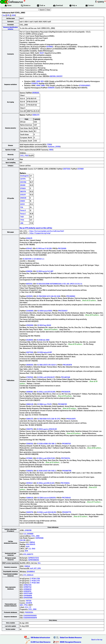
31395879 (35, 83)
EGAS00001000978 (30, 618)
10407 (42, 53)
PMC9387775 (67, 512)
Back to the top (97, 640)
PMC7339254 (65, 483)
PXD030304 (29, 612)
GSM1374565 (28, 593)
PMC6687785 (67, 471)
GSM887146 (27, 587)
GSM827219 (27, 585)
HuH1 (28, 546)
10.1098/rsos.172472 (44, 404)
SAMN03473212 (34, 558)
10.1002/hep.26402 (44, 325)
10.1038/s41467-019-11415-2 (47, 471)
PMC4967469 (65, 377)
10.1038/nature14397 (45, 352)
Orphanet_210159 (54, 146)
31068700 (30, 443)
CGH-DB (22, 540)
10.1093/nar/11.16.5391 (44, 248)
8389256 (29, 271)
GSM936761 (27, 591)
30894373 (36, 115)
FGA (22, 207)
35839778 (30, 512)
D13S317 (23, 195)
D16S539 (23, 198)
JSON (13, 15)
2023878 (29, 603)
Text (4, 15)
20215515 (29, 296)
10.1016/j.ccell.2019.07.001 (46, 458)
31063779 (29, 429)
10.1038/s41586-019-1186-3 (47, 443)
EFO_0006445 (28, 575)
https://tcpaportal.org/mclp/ (40, 233)
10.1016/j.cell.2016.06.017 (46, 377)
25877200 (67, 169)
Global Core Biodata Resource (71, 637)
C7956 (49, 144)
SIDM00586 (39, 538)
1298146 (32, 542)
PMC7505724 (66, 458)
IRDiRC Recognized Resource (70, 642)
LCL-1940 (32, 549)
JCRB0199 (28, 530)
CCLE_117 (28, 607)
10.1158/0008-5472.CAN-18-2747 (49, 419)
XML (8, 15)
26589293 (36, 93)
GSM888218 (27, 589)
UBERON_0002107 (56, 76)
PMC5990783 (62, 404)
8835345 (29, 284)
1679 (26, 551)
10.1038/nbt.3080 (43, 340)
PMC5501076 (66, 392)
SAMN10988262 (34, 560)
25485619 (30, 340)
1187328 (29, 601)
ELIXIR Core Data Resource (41, 642)
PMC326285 (62, 248)
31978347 (29, 483)
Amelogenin (24, 176)
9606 (51, 150)
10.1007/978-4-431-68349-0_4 (34, 259)
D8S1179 (23, 191)
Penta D (23, 210)
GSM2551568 (28, 597)
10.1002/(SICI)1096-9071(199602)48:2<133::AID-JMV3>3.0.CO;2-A (59, 284)
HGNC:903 (40, 81)
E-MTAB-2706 (35, 578)
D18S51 (23, 201)
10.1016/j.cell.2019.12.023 (46, 483)
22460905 (30, 311)
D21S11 (22, 204)
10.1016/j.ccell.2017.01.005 (46, 392)
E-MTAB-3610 (35, 583)
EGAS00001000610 (30, 615)
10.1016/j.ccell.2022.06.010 (47, 512)
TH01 (22, 217)
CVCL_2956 (35, 536)
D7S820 (23, 188)
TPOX (22, 220)
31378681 (49, 47)
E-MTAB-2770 (35, 581)
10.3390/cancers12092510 (47, 498)
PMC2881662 (71, 296)
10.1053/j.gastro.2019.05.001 (47, 429)
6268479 (29, 238)
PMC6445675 (71, 419)
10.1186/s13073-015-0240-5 (47, 365)
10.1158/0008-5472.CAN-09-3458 (48, 296)
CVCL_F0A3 (24, 155)
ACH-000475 (31, 544)
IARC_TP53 (24, 605)
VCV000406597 (85, 85)
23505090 (30, 325)
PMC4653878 (67, 365)
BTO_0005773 (28, 554)
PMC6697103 (66, 443)
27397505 (30, 377)
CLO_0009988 (28, 534)
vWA (22, 223)
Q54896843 (31, 571)
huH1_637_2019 (35, 568)
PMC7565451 (66, 498)
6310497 (29, 248)
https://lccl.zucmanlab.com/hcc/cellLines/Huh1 (47, 231)
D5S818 (23, 185)
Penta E (23, 214)
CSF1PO (23, 179)
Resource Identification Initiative (11, 28)
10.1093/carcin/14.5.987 (45, 271)
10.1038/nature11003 (45, 311)
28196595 (29, 392)
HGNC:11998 (40, 85)
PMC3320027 (63, 311)
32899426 (30, 498)
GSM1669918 (28, 595)
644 (39, 563)
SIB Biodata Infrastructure (40, 637)
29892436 (30, 404)
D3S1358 (23, 182)
